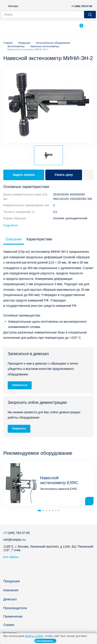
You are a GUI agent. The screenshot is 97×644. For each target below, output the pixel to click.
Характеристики (39, 239)
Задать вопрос (24, 175)
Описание (14, 239)
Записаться (20, 385)
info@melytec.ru (14, 540)
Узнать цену (64, 175)
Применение (13, 616)
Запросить (19, 429)
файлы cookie (34, 636)
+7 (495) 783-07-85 (82, 6)
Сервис (9, 625)
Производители (15, 608)
